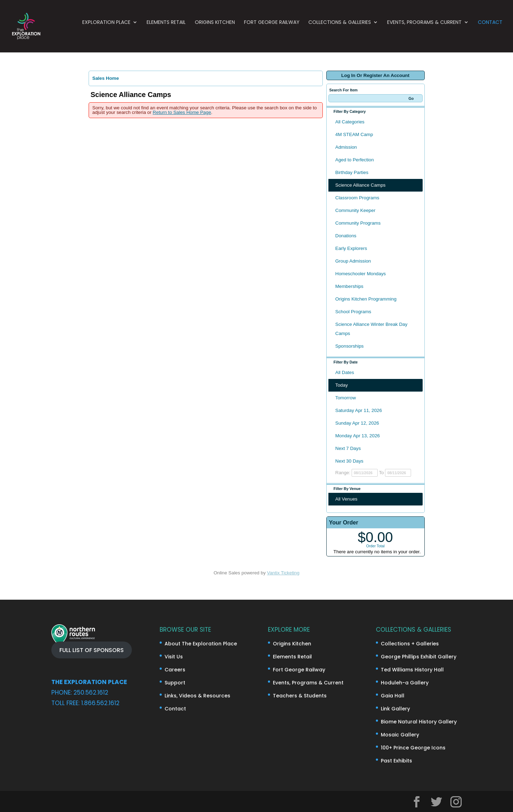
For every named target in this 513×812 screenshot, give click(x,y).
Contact (490, 31)
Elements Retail (166, 31)
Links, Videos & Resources (197, 696)
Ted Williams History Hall (412, 670)
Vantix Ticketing (283, 573)
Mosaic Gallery (400, 735)
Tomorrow (346, 398)
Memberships (350, 286)
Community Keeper (355, 210)
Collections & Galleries (340, 31)
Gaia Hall (393, 696)
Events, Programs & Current (424, 31)
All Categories (350, 122)
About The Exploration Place (201, 644)
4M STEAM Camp (354, 134)
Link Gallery (395, 709)
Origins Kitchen (215, 31)
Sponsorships (350, 346)
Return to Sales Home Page (182, 112)
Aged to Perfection (355, 160)
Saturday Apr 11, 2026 (359, 410)
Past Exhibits (396, 761)
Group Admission (353, 261)
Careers (175, 670)
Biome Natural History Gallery (419, 722)
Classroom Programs (357, 198)
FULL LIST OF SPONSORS (92, 650)
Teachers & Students (300, 696)
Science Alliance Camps (361, 185)
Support (175, 683)
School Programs (353, 312)
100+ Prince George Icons (413, 748)
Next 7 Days (348, 448)
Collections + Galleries (410, 644)
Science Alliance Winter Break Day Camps (371, 329)
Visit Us (174, 657)
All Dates (345, 372)
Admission (346, 147)
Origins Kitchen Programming (366, 299)
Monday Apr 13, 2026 (358, 436)
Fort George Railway (272, 31)
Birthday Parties (352, 172)
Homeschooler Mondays (361, 274)
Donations (346, 236)
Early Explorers (351, 248)
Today (342, 385)
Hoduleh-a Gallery (405, 683)
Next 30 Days (350, 461)
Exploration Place (106, 31)
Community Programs (358, 223)
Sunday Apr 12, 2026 (357, 423)
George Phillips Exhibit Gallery (419, 657)
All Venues (347, 499)
